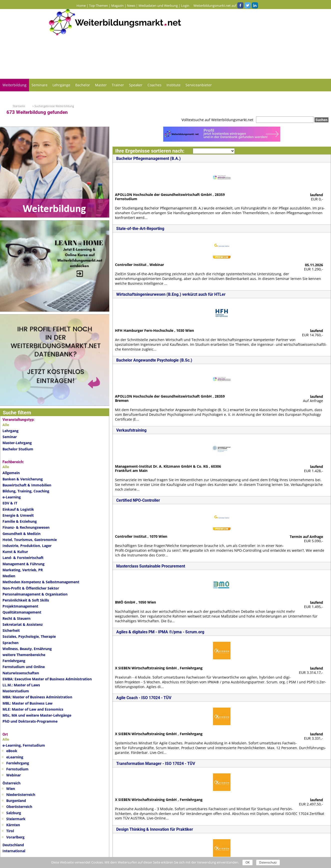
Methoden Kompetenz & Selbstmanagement (41, 582)
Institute (173, 85)
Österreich (11, 783)
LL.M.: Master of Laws (21, 685)
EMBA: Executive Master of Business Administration (47, 679)
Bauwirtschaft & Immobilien (27, 485)
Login (185, 6)
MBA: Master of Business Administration (37, 697)
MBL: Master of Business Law (27, 703)
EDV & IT (10, 503)
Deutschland (13, 845)
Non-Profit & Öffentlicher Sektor (31, 588)
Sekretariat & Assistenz (23, 624)
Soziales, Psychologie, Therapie (29, 636)
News (131, 6)
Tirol (10, 831)
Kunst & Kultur (15, 552)
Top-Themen (98, 6)
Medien (9, 576)
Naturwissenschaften (21, 673)
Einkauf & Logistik (18, 509)
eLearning (15, 757)
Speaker (136, 85)
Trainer (118, 85)
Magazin (117, 6)
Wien (11, 789)
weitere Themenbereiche (24, 655)
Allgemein (11, 473)
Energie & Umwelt (18, 515)
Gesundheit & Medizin (21, 534)
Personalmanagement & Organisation (35, 594)
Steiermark (16, 819)
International (14, 851)
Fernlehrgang (14, 661)
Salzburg (14, 813)
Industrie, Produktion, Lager (27, 546)
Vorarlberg (15, 837)
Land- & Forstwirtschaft (23, 558)
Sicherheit (11, 630)
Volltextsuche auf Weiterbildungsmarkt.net (217, 120)
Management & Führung (23, 564)
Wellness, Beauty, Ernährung (27, 649)
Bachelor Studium (18, 449)
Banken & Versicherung (23, 479)
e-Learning (12, 497)
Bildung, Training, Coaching (26, 491)
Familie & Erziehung (20, 521)
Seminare (39, 85)
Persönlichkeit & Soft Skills (26, 600)
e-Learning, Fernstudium (24, 745)
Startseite (19, 106)
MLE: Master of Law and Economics (33, 709)
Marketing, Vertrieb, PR (23, 570)
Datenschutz (268, 862)
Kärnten (13, 825)
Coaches (154, 85)
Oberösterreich (19, 807)
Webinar (13, 775)
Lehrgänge (61, 85)
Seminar (10, 437)
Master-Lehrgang (17, 443)
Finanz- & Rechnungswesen (26, 527)
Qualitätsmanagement (22, 612)
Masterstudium (16, 691)
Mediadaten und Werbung (158, 6)
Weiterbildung (14, 85)
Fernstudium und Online (24, 667)
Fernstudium (17, 769)
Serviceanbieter (199, 85)
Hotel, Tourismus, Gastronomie (30, 540)
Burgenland (16, 801)
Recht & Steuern (16, 618)
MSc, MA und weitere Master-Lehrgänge (37, 715)
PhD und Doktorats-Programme (30, 721)
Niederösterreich (21, 795)
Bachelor (83, 85)
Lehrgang (10, 431)
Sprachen (10, 643)
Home (81, 6)
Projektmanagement (20, 606)
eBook (12, 751)
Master (101, 85)
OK (247, 862)
